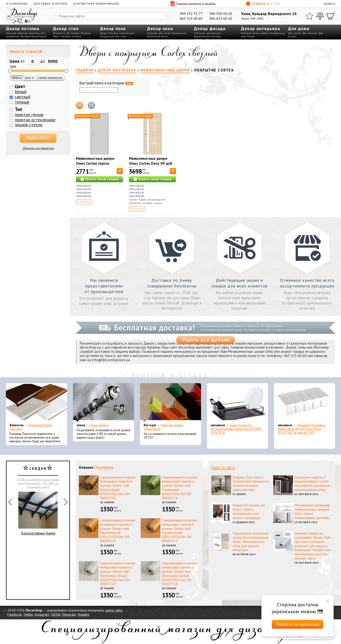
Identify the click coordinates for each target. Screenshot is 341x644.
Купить (84, 202)
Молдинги (59, 33)
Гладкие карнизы (17, 33)
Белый (21, 92)
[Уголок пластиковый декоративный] (170, 403)
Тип (18, 109)
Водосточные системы (207, 36)
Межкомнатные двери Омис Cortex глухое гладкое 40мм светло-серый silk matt (95, 166)
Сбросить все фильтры (38, 148)
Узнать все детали (206, 340)
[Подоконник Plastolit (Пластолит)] (36, 403)
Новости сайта (223, 467)
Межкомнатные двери (255, 33)
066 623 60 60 (221, 18)
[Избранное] (309, 16)
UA (326, 4)
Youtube (83, 614)
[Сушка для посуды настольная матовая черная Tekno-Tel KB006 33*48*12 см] (238, 403)
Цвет (20, 86)
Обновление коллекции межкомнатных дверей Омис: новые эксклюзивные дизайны (312, 511)
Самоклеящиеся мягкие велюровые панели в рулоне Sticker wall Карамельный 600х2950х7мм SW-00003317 (180, 531)
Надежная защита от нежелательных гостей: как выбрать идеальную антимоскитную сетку (312, 483)
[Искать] (167, 16)
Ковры (104, 33)
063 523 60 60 (191, 18)
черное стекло (29, 125)
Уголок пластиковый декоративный (163, 427)
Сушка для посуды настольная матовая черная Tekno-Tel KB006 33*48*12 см (236, 429)
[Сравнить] (320, 16)
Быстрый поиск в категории (107, 83)
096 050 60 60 (221, 14)
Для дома (299, 28)
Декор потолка (23, 28)
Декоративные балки (34, 36)
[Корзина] (331, 16)
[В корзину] (120, 171)
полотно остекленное (35, 120)
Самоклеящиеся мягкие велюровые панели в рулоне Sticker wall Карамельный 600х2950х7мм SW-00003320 (118, 531)
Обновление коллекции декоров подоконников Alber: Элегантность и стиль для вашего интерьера (251, 542)
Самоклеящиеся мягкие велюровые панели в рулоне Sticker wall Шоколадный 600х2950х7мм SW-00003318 (118, 488)
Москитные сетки (158, 36)
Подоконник (179, 33)
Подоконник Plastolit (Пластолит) (31, 427)
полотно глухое (29, 115)
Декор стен (66, 28)
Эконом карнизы (99, 425)
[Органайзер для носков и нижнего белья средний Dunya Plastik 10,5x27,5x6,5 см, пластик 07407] (305, 403)
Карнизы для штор (159, 33)
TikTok (55, 614)
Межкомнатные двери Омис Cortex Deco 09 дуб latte (151, 163)
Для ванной (310, 33)
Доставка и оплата (51, 4)
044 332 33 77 (191, 14)
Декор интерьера (260, 28)
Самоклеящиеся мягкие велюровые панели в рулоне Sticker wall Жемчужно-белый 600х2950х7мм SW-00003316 (180, 573)
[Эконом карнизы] (103, 403)
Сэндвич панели (71, 36)
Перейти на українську (298, 624)
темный (22, 102)
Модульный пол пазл (113, 36)
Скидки (263, 4)
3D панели (73, 33)
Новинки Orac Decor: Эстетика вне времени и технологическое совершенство (251, 483)
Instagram (42, 614)
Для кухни (295, 33)
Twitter (28, 614)
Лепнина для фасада (207, 33)
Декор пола (113, 28)
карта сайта (114, 610)
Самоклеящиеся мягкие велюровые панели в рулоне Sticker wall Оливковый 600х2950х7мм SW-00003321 (180, 488)
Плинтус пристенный (121, 33)
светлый (23, 97)
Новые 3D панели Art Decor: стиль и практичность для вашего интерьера (249, 511)
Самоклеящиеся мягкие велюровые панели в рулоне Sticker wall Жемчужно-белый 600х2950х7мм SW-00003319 (118, 573)
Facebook (15, 614)
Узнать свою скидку (102, 179)
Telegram (69, 614)
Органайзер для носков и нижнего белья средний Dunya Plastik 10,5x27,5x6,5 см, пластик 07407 (301, 429)
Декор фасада (210, 28)
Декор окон (160, 28)
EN (330, 4)
